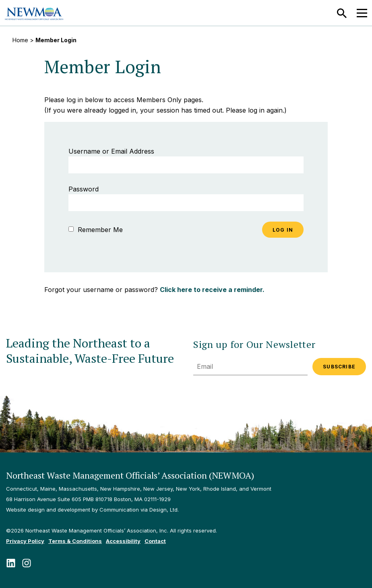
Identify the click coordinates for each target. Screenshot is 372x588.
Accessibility (123, 541)
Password (84, 189)
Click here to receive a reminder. (212, 290)
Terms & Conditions (75, 541)
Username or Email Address (111, 151)
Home (20, 40)
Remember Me (96, 230)
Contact (155, 541)
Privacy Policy (25, 541)
